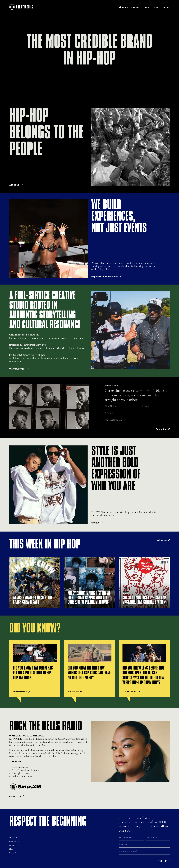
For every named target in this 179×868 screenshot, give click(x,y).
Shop (156, 7)
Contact (166, 7)
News (148, 7)
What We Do (136, 7)
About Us (123, 7)
